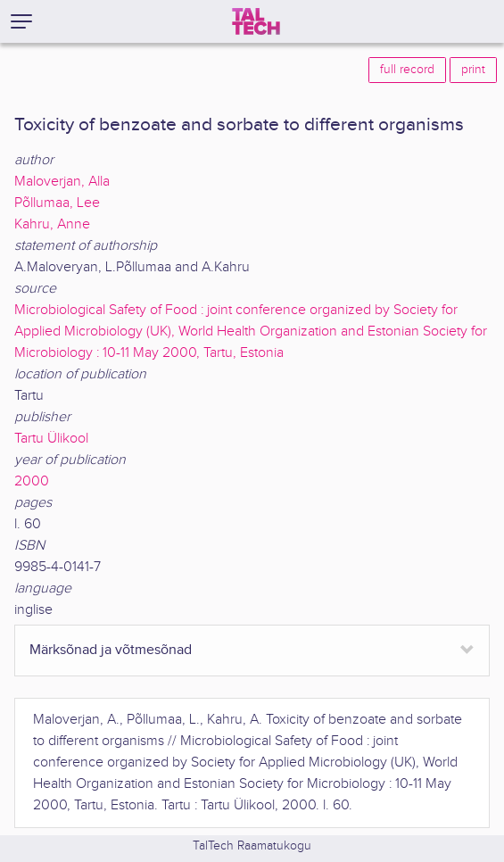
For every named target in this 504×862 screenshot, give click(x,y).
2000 (32, 481)
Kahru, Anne (52, 224)
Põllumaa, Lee (57, 203)
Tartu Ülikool (51, 439)
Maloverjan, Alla (62, 182)
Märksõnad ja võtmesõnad (111, 650)
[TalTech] (256, 21)
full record (407, 70)
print (473, 70)
